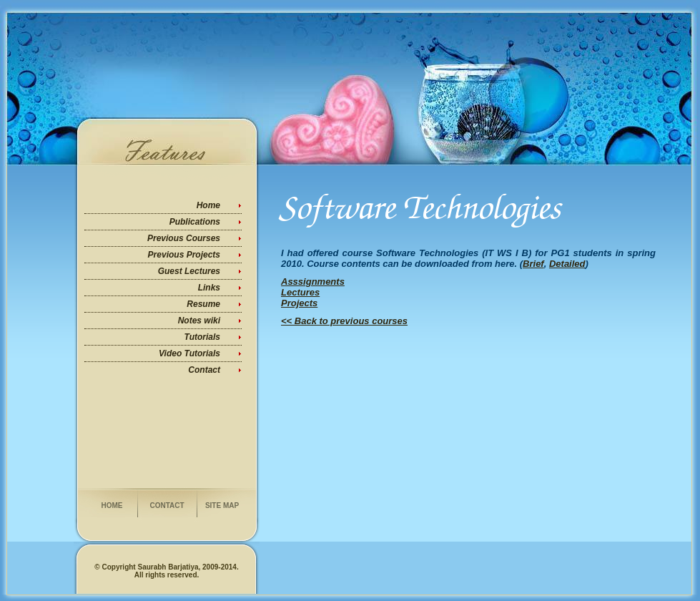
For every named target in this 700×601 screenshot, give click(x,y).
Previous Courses (184, 238)
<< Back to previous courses (344, 321)
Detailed (567, 264)
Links (209, 288)
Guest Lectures (189, 271)
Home (208, 205)
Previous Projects (184, 255)
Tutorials (202, 337)
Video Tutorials (189, 353)
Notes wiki (199, 321)
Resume (203, 304)
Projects (299, 303)
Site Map (222, 505)
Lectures (300, 292)
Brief (533, 264)
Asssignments (313, 282)
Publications (195, 222)
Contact (204, 370)
